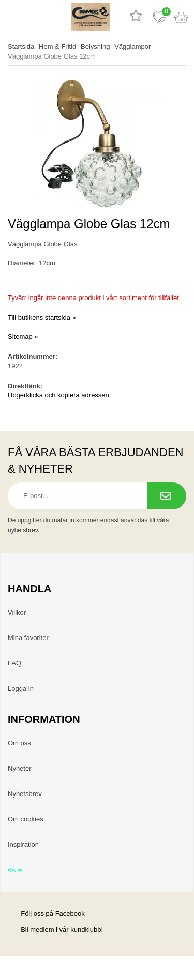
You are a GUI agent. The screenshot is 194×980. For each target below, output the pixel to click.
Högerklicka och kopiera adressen (58, 395)
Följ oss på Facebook (46, 913)
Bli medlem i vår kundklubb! (62, 929)
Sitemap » (23, 337)
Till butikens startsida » (42, 317)
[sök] (35, 17)
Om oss (19, 743)
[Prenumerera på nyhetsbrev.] (167, 496)
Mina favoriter (28, 638)
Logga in (21, 688)
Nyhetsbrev (25, 794)
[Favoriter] (159, 17)
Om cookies (26, 819)
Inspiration (23, 844)
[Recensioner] (136, 17)
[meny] (12, 17)
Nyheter (20, 768)
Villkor (17, 612)
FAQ (14, 663)
